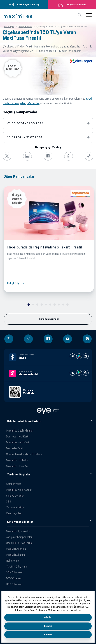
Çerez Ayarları (14, 513)
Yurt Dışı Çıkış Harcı (17, 567)
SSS (9, 501)
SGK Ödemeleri (15, 572)
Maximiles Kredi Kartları (19, 490)
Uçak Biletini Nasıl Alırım (19, 543)
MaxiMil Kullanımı (16, 555)
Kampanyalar (13, 484)
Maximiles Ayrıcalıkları (18, 531)
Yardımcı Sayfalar (19, 475)
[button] (18, 16)
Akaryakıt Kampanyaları (19, 537)
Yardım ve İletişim (16, 507)
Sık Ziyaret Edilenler (20, 522)
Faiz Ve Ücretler (15, 496)
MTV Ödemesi (14, 578)
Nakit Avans (13, 561)
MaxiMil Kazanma (16, 549)
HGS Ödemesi (14, 584)
